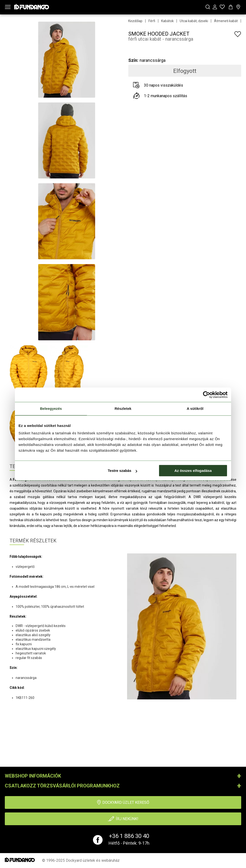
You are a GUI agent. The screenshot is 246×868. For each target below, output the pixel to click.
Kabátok (167, 21)
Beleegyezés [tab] (51, 409)
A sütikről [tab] (195, 409)
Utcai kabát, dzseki (194, 21)
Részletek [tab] (123, 409)
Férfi (152, 21)
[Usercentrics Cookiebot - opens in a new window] (206, 395)
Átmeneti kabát (226, 21)
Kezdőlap (135, 21)
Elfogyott (185, 71)
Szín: (133, 60)
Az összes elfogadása (193, 471)
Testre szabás (123, 471)
